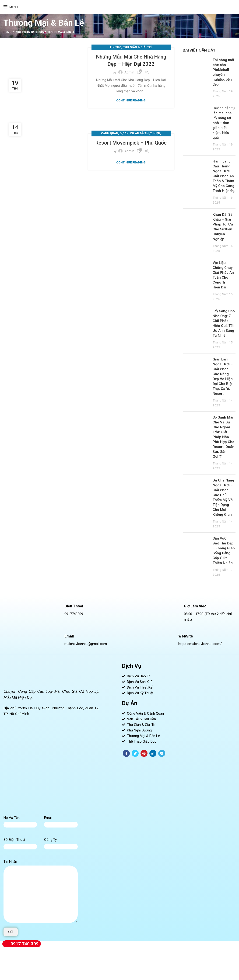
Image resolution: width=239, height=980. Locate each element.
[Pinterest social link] (144, 753)
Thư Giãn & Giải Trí (137, 47)
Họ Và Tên (12, 818)
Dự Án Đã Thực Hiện (145, 133)
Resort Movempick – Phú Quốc (131, 143)
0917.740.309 (20, 944)
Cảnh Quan (110, 133)
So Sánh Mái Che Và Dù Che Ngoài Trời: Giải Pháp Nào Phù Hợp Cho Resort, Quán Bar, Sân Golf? (223, 437)
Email (48, 818)
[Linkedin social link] (153, 753)
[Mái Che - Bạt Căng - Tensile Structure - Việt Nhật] (51, 768)
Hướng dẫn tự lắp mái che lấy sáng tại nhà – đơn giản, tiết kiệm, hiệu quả (224, 123)
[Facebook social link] (126, 753)
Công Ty (50, 840)
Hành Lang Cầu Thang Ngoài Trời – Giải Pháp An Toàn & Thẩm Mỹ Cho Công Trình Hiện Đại (224, 176)
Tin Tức (116, 47)
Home (7, 32)
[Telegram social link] (162, 753)
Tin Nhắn (10, 862)
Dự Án (124, 133)
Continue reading (131, 100)
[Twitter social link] (135, 753)
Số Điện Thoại (14, 840)
